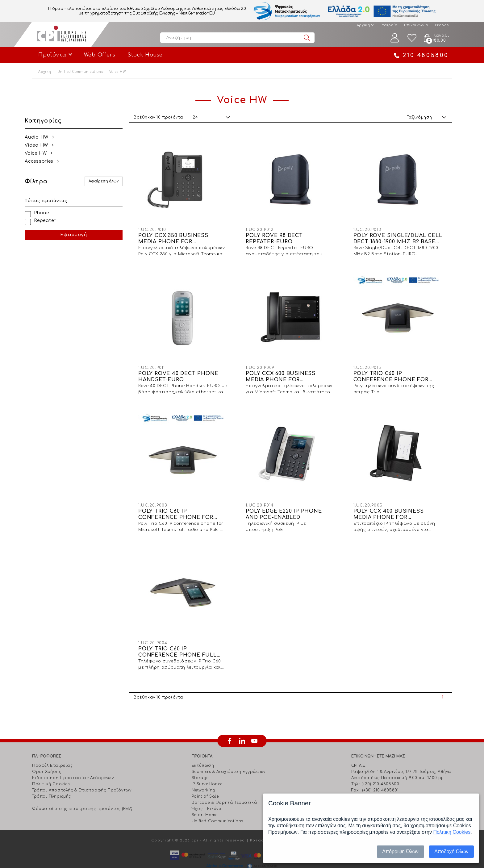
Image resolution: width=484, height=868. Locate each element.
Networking (204, 777)
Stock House (145, 55)
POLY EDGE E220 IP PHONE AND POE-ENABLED (290, 504)
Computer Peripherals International (61, 35)
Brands (442, 25)
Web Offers (100, 55)
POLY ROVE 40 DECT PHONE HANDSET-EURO (188, 370)
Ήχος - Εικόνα (207, 795)
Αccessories (46, 161)
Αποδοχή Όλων (451, 851)
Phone (49, 213)
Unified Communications (80, 72)
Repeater (52, 221)
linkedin (242, 728)
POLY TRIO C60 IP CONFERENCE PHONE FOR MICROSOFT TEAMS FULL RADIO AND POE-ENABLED (186, 504)
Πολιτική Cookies (51, 771)
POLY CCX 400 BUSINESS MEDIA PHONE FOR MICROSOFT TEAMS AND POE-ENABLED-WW (400, 504)
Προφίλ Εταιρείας (52, 752)
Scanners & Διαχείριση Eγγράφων (229, 758)
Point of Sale (205, 783)
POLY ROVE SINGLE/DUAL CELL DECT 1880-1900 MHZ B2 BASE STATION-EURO (398, 235)
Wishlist (412, 38)
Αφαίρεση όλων (114, 181)
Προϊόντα (52, 55)
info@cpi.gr (377, 783)
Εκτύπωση (203, 752)
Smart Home (205, 802)
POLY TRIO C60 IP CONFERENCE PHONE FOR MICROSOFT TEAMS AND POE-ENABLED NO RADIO (400, 370)
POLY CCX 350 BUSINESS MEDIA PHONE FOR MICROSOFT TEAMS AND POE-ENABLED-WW (191, 235)
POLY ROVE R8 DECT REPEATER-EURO (281, 235)
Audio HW (44, 137)
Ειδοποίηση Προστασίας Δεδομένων (73, 765)
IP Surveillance (207, 771)
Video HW (44, 145)
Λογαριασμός (395, 38)
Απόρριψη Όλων (400, 851)
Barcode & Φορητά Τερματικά (225, 789)
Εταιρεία (388, 25)
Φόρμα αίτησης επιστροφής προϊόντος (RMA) (82, 795)
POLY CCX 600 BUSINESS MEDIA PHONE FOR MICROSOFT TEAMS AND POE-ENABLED (295, 370)
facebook (230, 728)
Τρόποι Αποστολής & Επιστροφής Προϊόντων (82, 777)
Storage (200, 765)
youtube (254, 728)
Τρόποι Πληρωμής (52, 783)
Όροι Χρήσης (47, 758)
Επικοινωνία (416, 25)
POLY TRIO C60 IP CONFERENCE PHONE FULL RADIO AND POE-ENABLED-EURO (188, 639)
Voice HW (43, 153)
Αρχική (363, 25)
